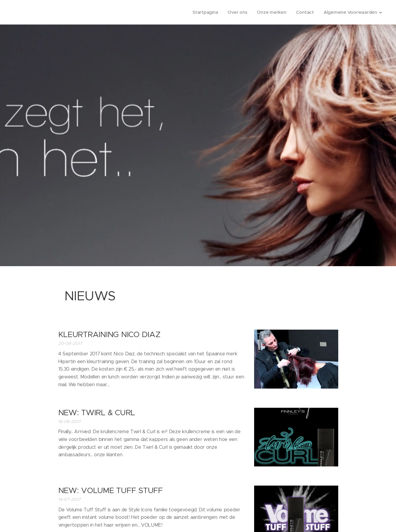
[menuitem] (203, 12)
